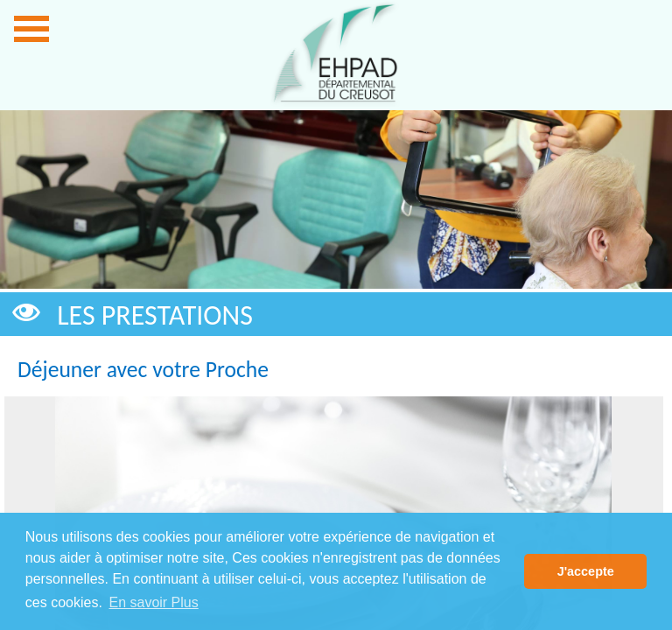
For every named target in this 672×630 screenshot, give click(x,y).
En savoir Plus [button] (153, 602)
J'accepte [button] (586, 571)
